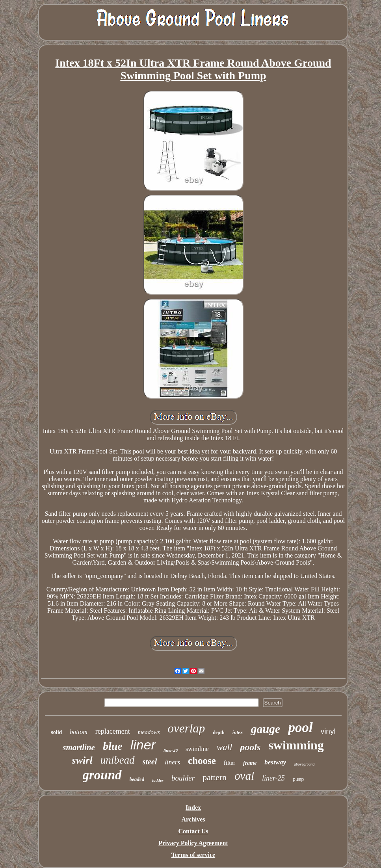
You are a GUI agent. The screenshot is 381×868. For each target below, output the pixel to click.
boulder (183, 778)
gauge (265, 729)
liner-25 (273, 778)
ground (102, 775)
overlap (187, 728)
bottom (78, 732)
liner (143, 745)
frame (250, 763)
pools (250, 747)
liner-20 (171, 750)
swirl (82, 760)
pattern (215, 777)
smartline (79, 747)
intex (238, 732)
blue (113, 746)
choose (202, 761)
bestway (275, 762)
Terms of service (193, 855)
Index (193, 808)
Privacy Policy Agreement (193, 843)
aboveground (304, 764)
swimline (197, 749)
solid (56, 732)
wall (225, 747)
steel (150, 762)
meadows (149, 732)
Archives (193, 819)
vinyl (328, 731)
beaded (137, 779)
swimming (296, 745)
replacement (113, 731)
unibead (118, 760)
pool (300, 728)
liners (172, 762)
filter (230, 763)
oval (244, 776)
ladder (158, 780)
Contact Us (193, 831)
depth (218, 732)
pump (298, 780)
